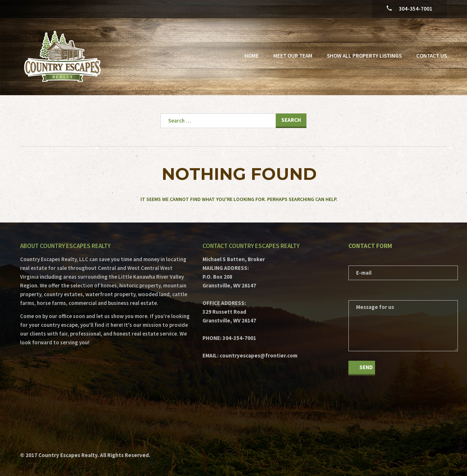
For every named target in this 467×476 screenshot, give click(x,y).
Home (252, 56)
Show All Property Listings (364, 56)
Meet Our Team (293, 56)
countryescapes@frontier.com (258, 355)
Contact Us (432, 56)
